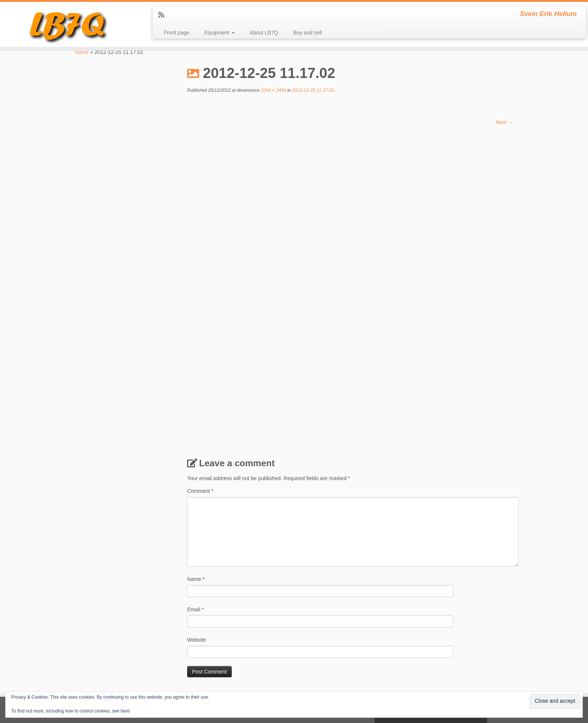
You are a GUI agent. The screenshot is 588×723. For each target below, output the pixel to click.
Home (82, 52)
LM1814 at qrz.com (96, 662)
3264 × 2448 (273, 90)
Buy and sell (307, 33)
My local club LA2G (96, 680)
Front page (177, 33)
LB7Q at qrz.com (94, 645)
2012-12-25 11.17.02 (313, 90)
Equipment (220, 33)
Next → (505, 122)
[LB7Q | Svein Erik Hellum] (68, 24)
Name (196, 497)
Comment (200, 409)
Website (196, 558)
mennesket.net (92, 671)
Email (195, 528)
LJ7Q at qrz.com (94, 654)
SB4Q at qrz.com (94, 688)
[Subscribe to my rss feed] (164, 15)
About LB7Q (264, 33)
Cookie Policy (145, 711)
